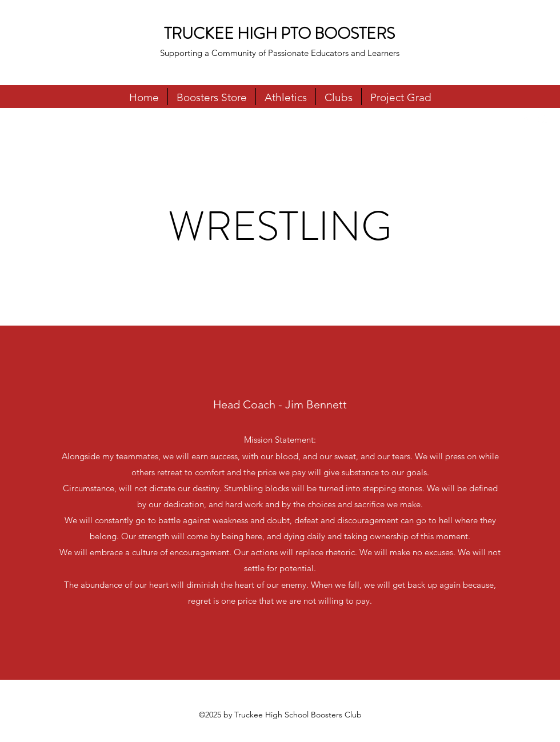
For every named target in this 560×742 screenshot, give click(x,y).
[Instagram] (543, 119)
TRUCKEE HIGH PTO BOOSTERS (279, 34)
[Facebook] (526, 119)
